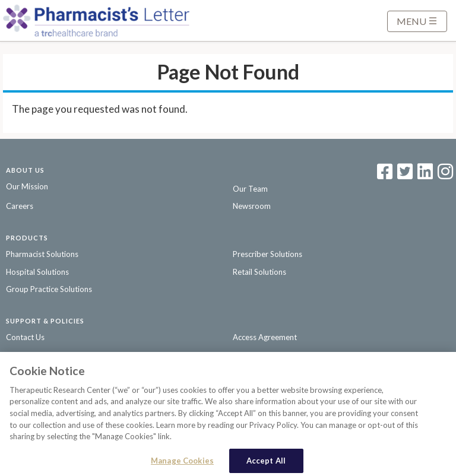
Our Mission (27, 186)
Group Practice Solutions (49, 289)
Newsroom (252, 206)
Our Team (250, 189)
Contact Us (25, 337)
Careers (20, 206)
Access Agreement (265, 337)
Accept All (266, 463)
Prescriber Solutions (267, 254)
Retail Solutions (259, 272)
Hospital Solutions (37, 272)
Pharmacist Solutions (42, 254)
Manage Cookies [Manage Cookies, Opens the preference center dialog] (182, 463)
